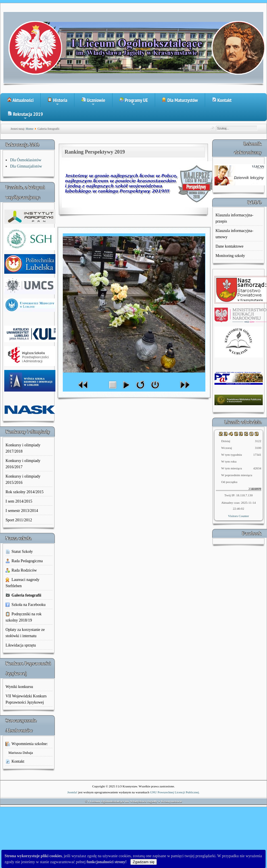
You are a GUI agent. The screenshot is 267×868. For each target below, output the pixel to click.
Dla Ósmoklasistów (26, 160)
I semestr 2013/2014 (22, 511)
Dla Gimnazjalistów (26, 166)
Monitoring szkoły (230, 256)
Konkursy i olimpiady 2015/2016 (23, 479)
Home (30, 129)
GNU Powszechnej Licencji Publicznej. (175, 792)
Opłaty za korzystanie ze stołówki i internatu (25, 633)
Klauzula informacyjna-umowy (234, 234)
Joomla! (72, 792)
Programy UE (134, 102)
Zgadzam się (143, 862)
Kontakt (222, 100)
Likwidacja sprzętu (21, 645)
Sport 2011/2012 (19, 520)
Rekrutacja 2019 (25, 116)
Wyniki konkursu (19, 687)
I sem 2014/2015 (19, 501)
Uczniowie (93, 102)
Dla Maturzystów (180, 100)
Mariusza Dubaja (20, 753)
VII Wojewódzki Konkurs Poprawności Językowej (26, 699)
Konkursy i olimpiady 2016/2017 (23, 464)
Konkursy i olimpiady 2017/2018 (23, 448)
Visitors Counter (239, 516)
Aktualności (20, 100)
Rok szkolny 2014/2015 (24, 492)
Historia (57, 102)
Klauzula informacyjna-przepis (234, 218)
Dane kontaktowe (230, 246)
